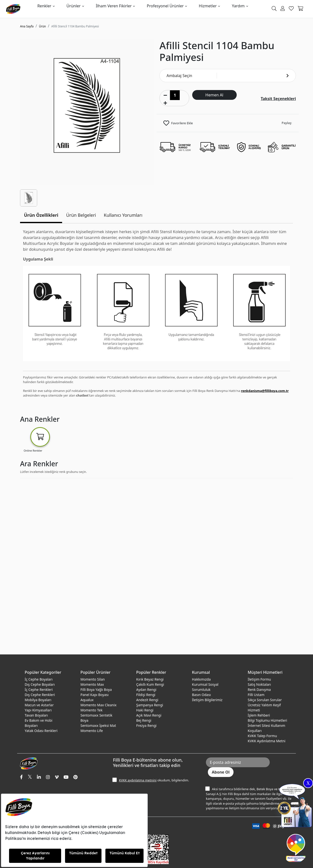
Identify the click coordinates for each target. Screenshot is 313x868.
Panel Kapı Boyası (95, 695)
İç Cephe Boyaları (39, 679)
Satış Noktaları (259, 684)
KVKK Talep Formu (262, 736)
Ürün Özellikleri (41, 215)
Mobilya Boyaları (38, 700)
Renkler (44, 6)
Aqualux (87, 700)
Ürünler (74, 6)
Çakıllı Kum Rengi (150, 684)
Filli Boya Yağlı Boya (96, 690)
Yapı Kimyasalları (38, 710)
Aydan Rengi (146, 690)
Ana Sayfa (27, 26)
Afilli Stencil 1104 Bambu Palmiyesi (75, 26)
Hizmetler (208, 6)
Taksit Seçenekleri (278, 99)
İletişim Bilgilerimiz (207, 700)
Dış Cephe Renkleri (40, 695)
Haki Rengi (145, 710)
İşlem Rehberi (259, 715)
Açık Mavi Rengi (149, 715)
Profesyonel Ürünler (165, 6)
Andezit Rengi (147, 700)
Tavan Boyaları (36, 715)
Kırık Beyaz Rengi (150, 679)
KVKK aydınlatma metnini (138, 780)
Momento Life (92, 731)
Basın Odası (201, 695)
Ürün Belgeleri (81, 215)
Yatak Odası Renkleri (41, 731)
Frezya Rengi (146, 725)
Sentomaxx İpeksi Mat (98, 725)
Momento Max (92, 684)
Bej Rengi (144, 720)
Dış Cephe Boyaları (40, 684)
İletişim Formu (259, 679)
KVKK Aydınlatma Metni (267, 741)
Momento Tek (91, 710)
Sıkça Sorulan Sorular (265, 700)
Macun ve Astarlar (39, 705)
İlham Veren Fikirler (114, 6)
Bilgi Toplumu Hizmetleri (267, 720)
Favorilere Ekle (182, 123)
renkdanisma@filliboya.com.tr (265, 391)
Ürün (42, 26)
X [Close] (308, 783)
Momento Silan (93, 679)
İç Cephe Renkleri (39, 690)
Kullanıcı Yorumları (123, 215)
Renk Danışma (259, 690)
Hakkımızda (201, 679)
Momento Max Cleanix (98, 705)
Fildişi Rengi (146, 695)
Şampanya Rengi (150, 705)
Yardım (238, 6)
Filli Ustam (256, 695)
